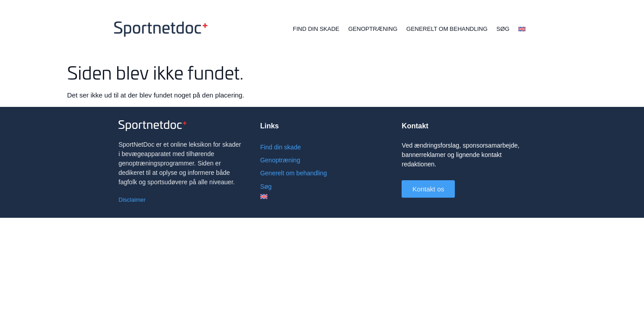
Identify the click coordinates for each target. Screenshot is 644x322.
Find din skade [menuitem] (316, 29)
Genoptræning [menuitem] (373, 29)
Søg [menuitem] (503, 29)
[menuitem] (522, 29)
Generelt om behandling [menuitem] (447, 29)
